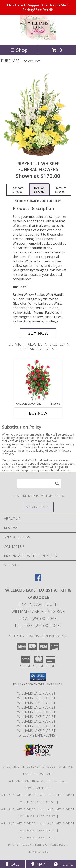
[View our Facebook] (38, 580)
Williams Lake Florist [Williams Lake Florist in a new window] (37, 693)
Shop (19, 50)
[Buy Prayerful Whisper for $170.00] (38, 333)
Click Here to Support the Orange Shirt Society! (38, 7)
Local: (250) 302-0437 (38, 618)
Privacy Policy (20, 845)
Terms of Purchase (50, 845)
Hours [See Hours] (63, 864)
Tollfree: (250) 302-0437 (38, 626)
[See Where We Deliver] (38, 507)
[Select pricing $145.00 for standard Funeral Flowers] (18, 190)
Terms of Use (38, 852)
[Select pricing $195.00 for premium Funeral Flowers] (60, 190)
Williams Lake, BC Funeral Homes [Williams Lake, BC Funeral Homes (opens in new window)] (29, 767)
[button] (38, 677)
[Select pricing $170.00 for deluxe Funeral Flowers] (39, 190)
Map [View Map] (38, 864)
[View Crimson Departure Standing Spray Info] (38, 381)
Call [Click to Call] (13, 864)
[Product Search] (39, 484)
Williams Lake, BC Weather (30, 781)
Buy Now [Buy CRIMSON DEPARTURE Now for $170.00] (38, 413)
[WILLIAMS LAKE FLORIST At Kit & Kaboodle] (38, 39)
